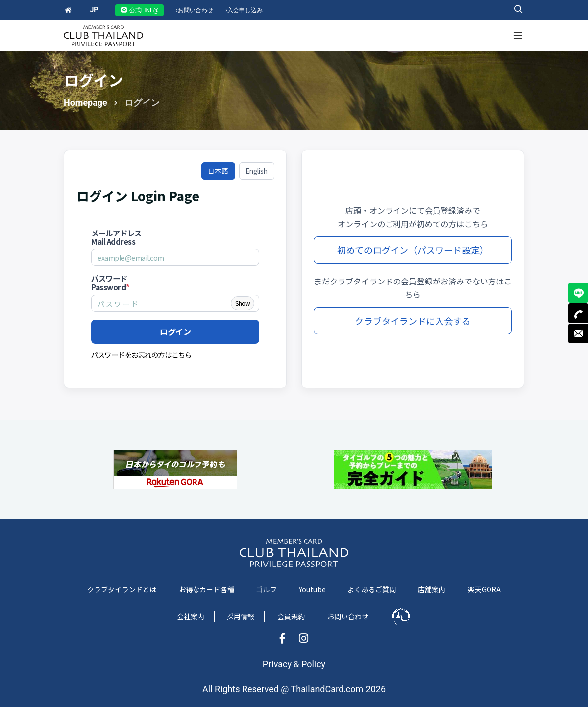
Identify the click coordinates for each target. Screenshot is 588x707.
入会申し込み (244, 10)
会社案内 (191, 616)
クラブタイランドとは (122, 589)
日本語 (218, 171)
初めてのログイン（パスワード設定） (413, 250)
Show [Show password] (243, 303)
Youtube (312, 589)
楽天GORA (484, 589)
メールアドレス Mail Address (116, 237)
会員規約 (291, 616)
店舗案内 (432, 589)
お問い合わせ (195, 10)
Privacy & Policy (294, 664)
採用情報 (241, 616)
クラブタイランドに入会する (413, 321)
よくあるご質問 (372, 589)
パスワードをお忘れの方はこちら (141, 354)
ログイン (175, 331)
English (257, 171)
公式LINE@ (140, 10)
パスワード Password (110, 283)
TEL (578, 313)
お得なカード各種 (206, 589)
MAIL (578, 333)
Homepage (86, 103)
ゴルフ (266, 589)
